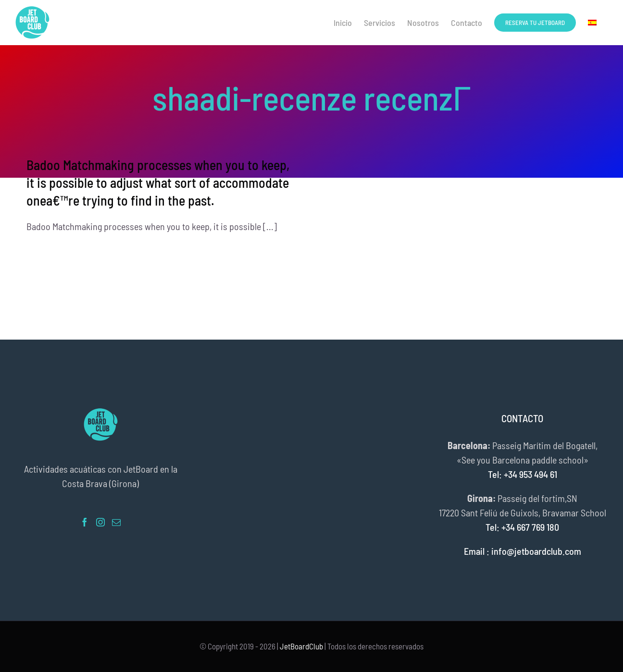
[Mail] (116, 522)
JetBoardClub (301, 646)
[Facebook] (85, 522)
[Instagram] (100, 522)
